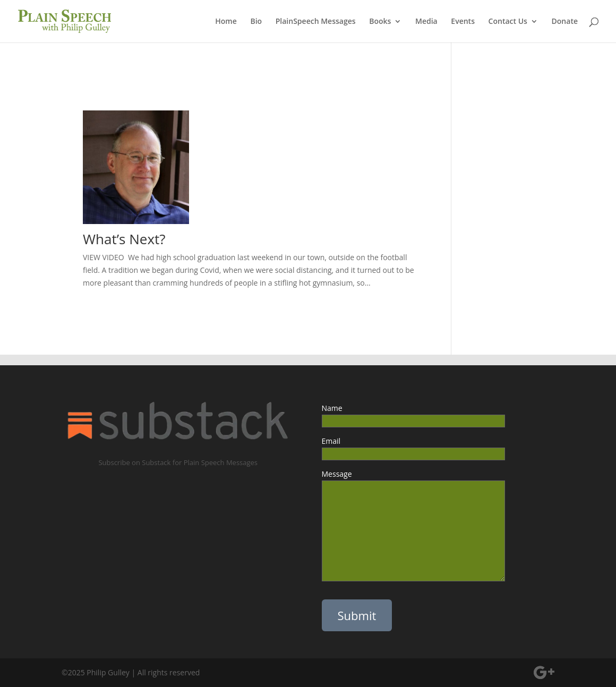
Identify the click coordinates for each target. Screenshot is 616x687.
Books (380, 22)
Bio (256, 22)
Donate (565, 22)
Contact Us (508, 22)
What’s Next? (124, 239)
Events (463, 22)
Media (426, 22)
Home (226, 22)
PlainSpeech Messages (316, 22)
